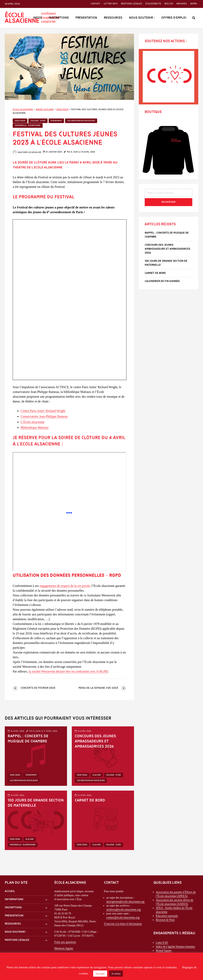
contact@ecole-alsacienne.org (123, 917)
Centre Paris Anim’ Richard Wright (43, 411)
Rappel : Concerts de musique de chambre (28, 739)
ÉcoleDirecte (153, 4)
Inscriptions (59, 18)
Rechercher (169, 202)
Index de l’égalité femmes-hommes (175, 947)
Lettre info (111, 4)
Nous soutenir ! (142, 18)
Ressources (113, 18)
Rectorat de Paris (165, 920)
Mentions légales (132, 4)
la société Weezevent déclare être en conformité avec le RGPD (68, 671)
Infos (38, 18)
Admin (193, 4)
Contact (95, 4)
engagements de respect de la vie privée (65, 586)
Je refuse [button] (116, 974)
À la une (97, 775)
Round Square (164, 951)
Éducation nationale (167, 916)
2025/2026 (15, 775)
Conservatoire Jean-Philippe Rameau (44, 416)
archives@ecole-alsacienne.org (124, 910)
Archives (182, 4)
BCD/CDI (169, 4)
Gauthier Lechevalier (27, 152)
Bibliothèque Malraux (35, 427)
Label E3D (162, 943)
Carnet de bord (90, 800)
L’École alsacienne (33, 422)
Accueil (10, 891)
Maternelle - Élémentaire (28, 126)
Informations (14, 899)
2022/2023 (20, 121)
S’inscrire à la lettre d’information (123, 924)
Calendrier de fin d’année (162, 281)
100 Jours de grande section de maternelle (36, 803)
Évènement (56, 121)
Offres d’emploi (174, 18)
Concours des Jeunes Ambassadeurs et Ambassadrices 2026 (95, 741)
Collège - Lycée (38, 121)
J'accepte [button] (100, 974)
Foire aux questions (65, 942)
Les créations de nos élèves (81, 121)
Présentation (86, 18)
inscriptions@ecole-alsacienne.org (125, 902)
